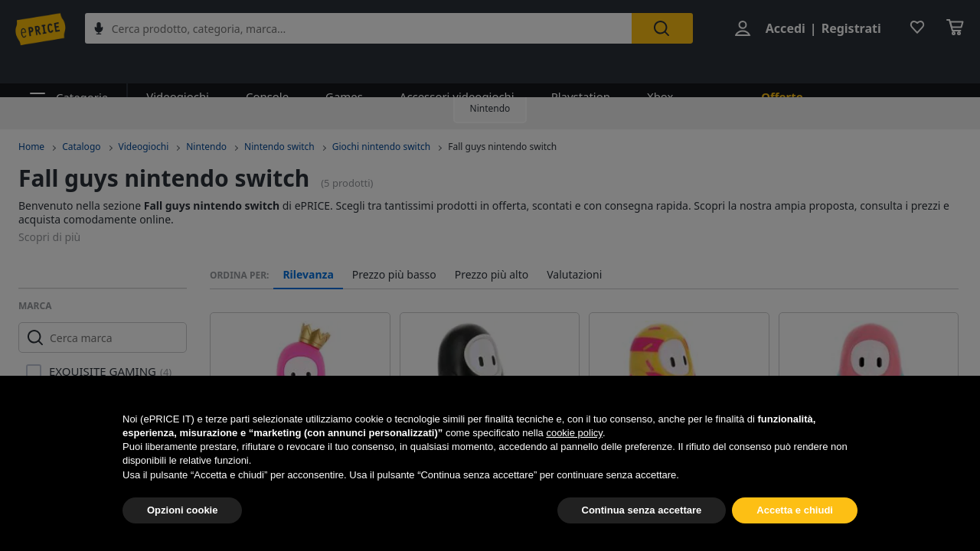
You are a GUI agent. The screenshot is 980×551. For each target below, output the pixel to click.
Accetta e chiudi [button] (795, 510)
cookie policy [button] (574, 433)
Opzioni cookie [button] (182, 510)
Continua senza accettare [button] (642, 510)
